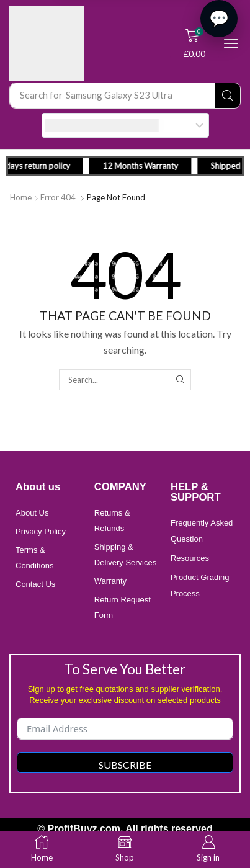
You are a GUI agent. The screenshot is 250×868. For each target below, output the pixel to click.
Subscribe (125, 765)
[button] (195, 43)
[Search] (228, 96)
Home (21, 197)
